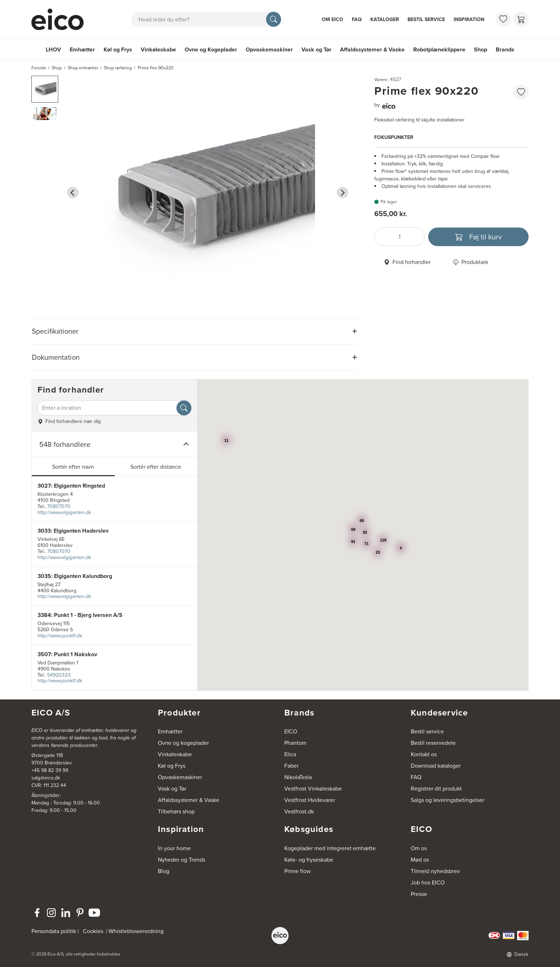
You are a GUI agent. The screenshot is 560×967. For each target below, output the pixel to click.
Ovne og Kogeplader (211, 49)
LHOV (53, 49)
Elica (290, 754)
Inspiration (469, 19)
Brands (505, 49)
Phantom (295, 743)
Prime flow (297, 871)
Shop (481, 49)
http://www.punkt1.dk (60, 636)
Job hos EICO (428, 883)
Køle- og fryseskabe (309, 860)
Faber (291, 766)
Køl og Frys (118, 49)
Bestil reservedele (433, 743)
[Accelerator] (61, 19)
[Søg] (274, 19)
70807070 (59, 506)
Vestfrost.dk (299, 811)
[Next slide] (342, 193)
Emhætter (82, 49)
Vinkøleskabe (158, 49)
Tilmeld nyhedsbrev (435, 871)
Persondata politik (54, 931)
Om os (419, 848)
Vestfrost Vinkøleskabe (313, 789)
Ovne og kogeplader (183, 743)
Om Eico (332, 19)
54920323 (59, 675)
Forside (39, 68)
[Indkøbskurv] (521, 19)
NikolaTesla (298, 777)
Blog (164, 871)
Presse (419, 894)
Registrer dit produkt (436, 789)
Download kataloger (436, 766)
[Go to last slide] (73, 193)
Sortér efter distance (156, 467)
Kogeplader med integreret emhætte (330, 848)
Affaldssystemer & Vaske (372, 49)
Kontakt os (424, 754)
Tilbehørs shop (176, 811)
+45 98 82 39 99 (50, 770)
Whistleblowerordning (136, 931)
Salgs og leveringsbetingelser (447, 800)
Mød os (420, 860)
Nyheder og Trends (182, 860)
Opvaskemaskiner (269, 49)
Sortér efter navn (73, 467)
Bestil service (426, 19)
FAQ (357, 19)
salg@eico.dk (46, 778)
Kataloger (385, 19)
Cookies (93, 931)
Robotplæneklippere (439, 49)
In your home (174, 848)
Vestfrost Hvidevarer (310, 800)
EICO (291, 731)
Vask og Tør (316, 49)
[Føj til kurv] (478, 237)
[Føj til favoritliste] (521, 92)
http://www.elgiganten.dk (64, 512)
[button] (45, 89)
